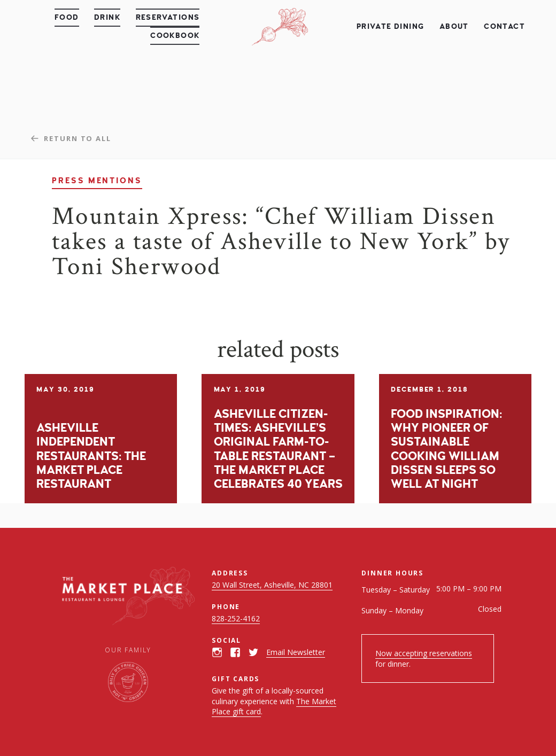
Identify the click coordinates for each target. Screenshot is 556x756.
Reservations (168, 17)
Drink (107, 17)
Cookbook (175, 36)
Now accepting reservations (424, 653)
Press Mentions (97, 181)
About (454, 26)
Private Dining (391, 26)
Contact (504, 26)
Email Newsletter (296, 652)
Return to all (78, 138)
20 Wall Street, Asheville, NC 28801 (272, 585)
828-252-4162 (236, 618)
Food (67, 17)
